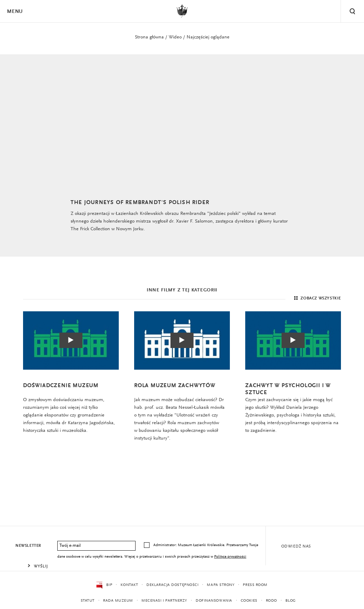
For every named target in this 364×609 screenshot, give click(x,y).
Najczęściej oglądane (208, 37)
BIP (104, 585)
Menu (15, 12)
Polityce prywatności (230, 557)
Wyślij (41, 566)
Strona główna (149, 37)
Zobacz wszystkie (317, 298)
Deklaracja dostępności (172, 585)
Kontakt (129, 585)
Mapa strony (221, 585)
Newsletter (28, 546)
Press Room (255, 585)
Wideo (175, 37)
